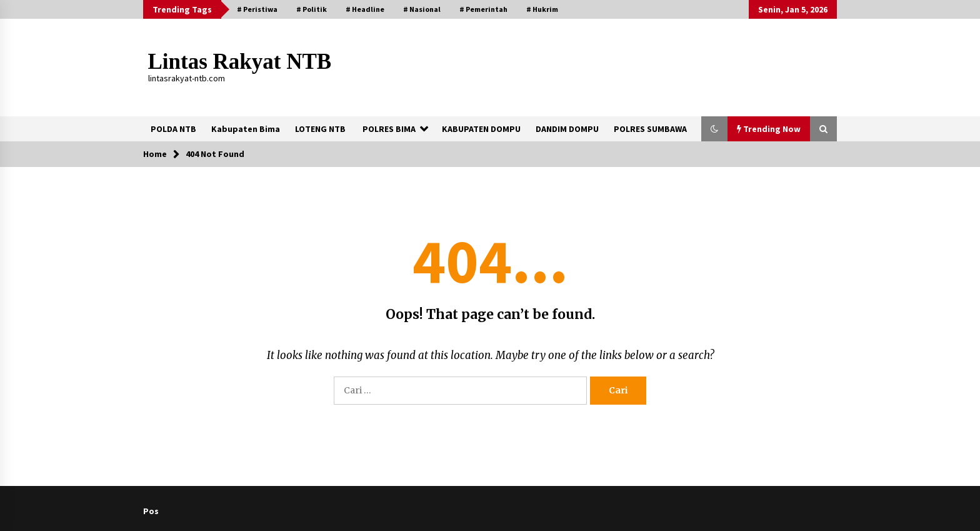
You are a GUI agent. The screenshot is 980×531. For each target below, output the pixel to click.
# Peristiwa (257, 9)
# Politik (312, 9)
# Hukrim (542, 9)
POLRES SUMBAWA (650, 129)
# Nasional (422, 9)
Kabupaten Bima (246, 129)
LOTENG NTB (320, 129)
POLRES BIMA (389, 129)
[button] (714, 129)
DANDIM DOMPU (567, 129)
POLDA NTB (173, 129)
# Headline (365, 9)
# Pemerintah (483, 9)
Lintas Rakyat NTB (240, 62)
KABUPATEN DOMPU (481, 129)
